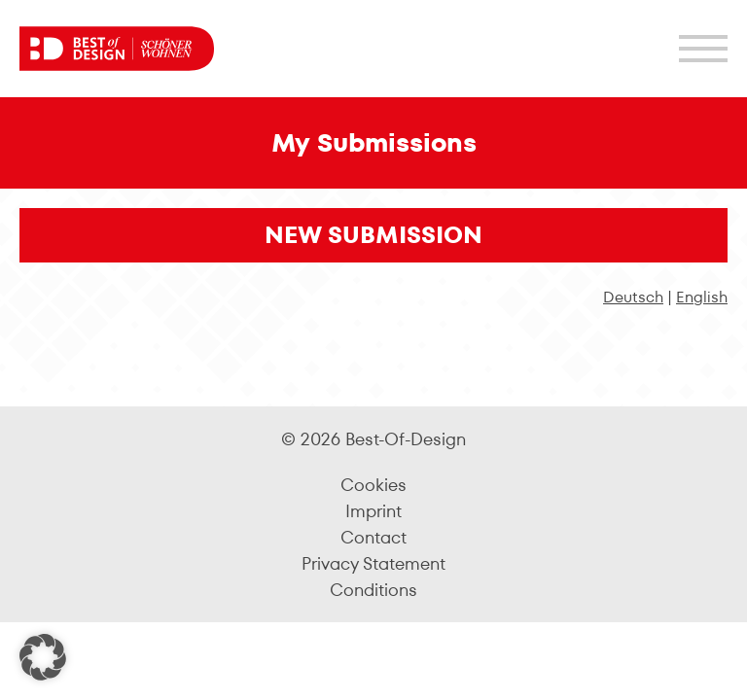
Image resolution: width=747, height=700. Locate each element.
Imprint (373, 511)
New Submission (373, 235)
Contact (373, 537)
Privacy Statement (373, 563)
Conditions (373, 590)
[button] (43, 657)
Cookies (373, 485)
